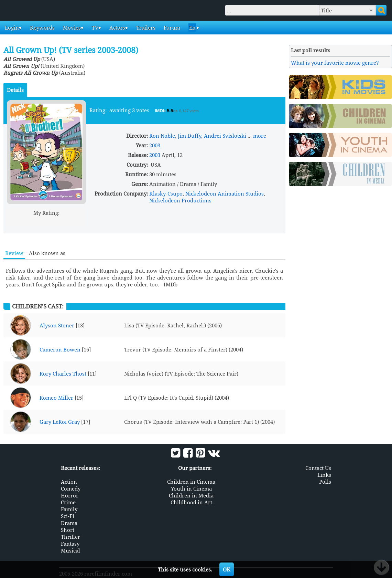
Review (14, 253)
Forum (171, 28)
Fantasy (70, 543)
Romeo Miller (56, 398)
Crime (68, 502)
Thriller (70, 536)
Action (69, 481)
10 (73, 221)
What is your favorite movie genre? (335, 63)
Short (68, 529)
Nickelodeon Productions (180, 200)
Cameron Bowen (60, 349)
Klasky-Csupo (166, 193)
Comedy (71, 488)
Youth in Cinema (191, 488)
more (260, 136)
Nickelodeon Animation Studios (225, 193)
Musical (70, 550)
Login (11, 28)
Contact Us (318, 467)
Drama (69, 523)
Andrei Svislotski (225, 136)
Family (69, 509)
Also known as (47, 253)
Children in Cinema (191, 481)
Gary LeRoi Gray (60, 422)
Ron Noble (162, 136)
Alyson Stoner (57, 325)
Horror (70, 495)
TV (94, 28)
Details (15, 90)
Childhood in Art (191, 502)
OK (227, 569)
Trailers (145, 28)
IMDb (161, 111)
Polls (325, 481)
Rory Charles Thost (63, 374)
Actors (117, 28)
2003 (155, 145)
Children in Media (191, 495)
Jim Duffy (189, 136)
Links (324, 474)
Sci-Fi (68, 516)
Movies (71, 28)
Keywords (42, 28)
